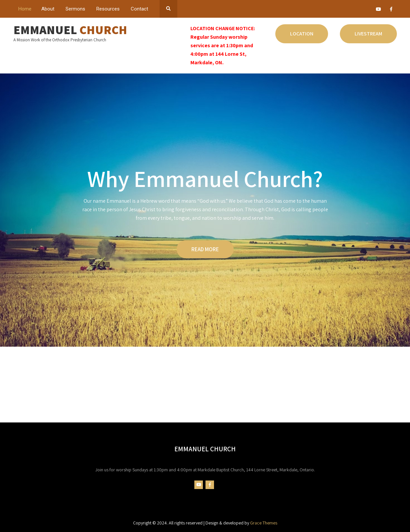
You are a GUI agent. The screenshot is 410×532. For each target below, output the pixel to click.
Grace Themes (264, 523)
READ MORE (205, 249)
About (48, 9)
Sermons (75, 9)
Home (25, 9)
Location (302, 34)
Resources (108, 9)
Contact (139, 9)
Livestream (368, 34)
